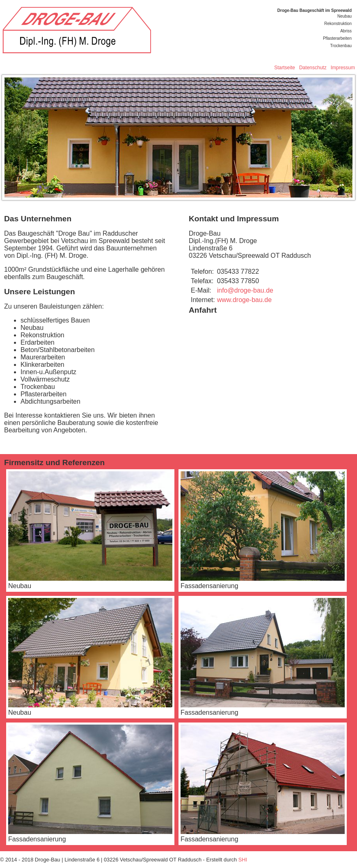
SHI (243, 860)
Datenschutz (313, 68)
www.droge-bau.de (244, 300)
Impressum (343, 68)
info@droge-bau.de (245, 290)
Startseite (285, 68)
